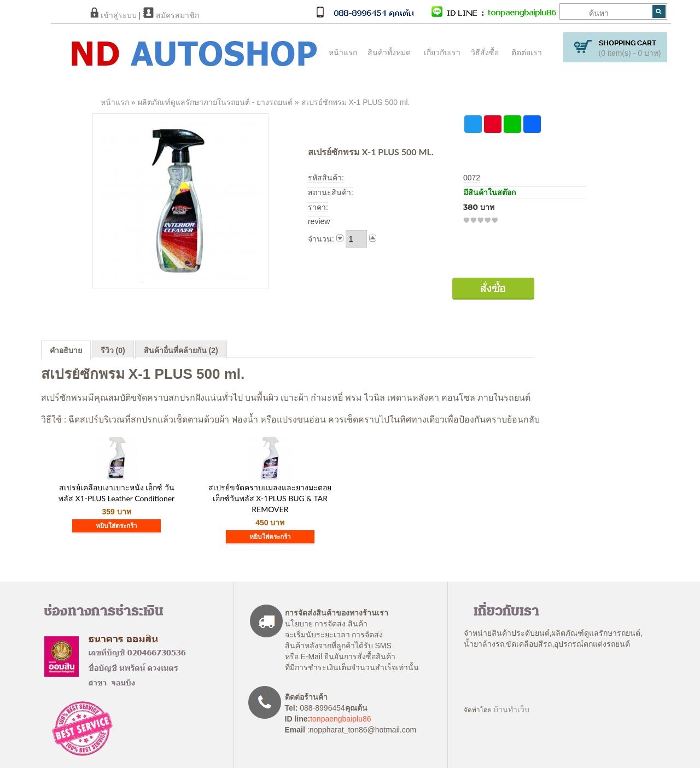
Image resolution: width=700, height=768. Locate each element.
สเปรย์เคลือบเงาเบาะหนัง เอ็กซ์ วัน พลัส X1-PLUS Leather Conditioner (116, 493)
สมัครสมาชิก (171, 15)
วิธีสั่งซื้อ (485, 52)
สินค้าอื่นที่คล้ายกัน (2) (181, 350)
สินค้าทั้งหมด (387, 52)
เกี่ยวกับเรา (442, 52)
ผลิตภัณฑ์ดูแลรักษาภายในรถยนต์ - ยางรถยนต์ (215, 102)
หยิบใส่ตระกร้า (116, 526)
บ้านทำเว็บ (511, 710)
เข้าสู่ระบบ (113, 15)
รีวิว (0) (113, 350)
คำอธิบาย (66, 350)
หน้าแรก (343, 52)
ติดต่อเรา (527, 52)
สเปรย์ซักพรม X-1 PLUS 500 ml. (356, 102)
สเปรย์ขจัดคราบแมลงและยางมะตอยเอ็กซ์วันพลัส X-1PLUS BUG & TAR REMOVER (270, 498)
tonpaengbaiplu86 (340, 719)
